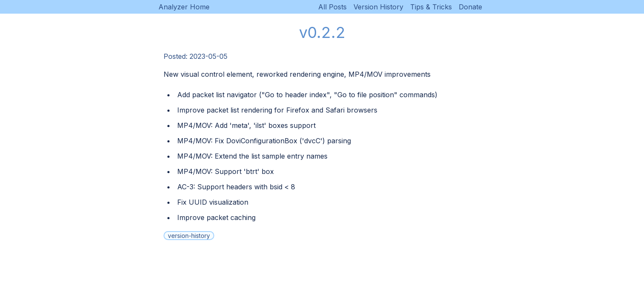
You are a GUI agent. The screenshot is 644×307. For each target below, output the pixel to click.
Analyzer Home (184, 7)
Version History (378, 7)
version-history (189, 236)
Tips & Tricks (431, 7)
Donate (470, 7)
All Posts (332, 7)
